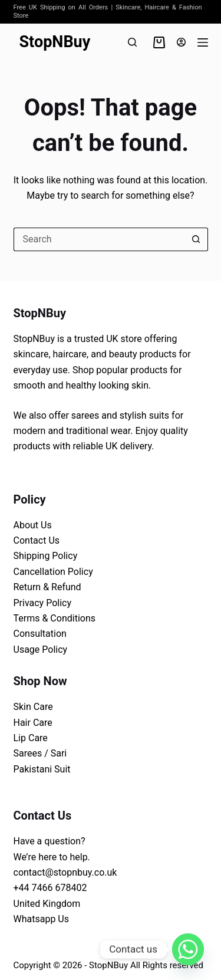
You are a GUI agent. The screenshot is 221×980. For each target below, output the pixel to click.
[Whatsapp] (188, 949)
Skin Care (33, 707)
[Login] (181, 42)
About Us (33, 525)
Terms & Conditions (55, 618)
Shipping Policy (46, 556)
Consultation (40, 634)
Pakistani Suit (42, 769)
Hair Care (33, 723)
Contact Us (37, 540)
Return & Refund (47, 587)
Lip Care (31, 738)
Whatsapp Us (41, 919)
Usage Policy (41, 650)
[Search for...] (99, 239)
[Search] (132, 42)
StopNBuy (55, 42)
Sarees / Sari (40, 753)
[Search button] (196, 239)
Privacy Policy (43, 603)
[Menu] (203, 42)
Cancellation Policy (53, 572)
